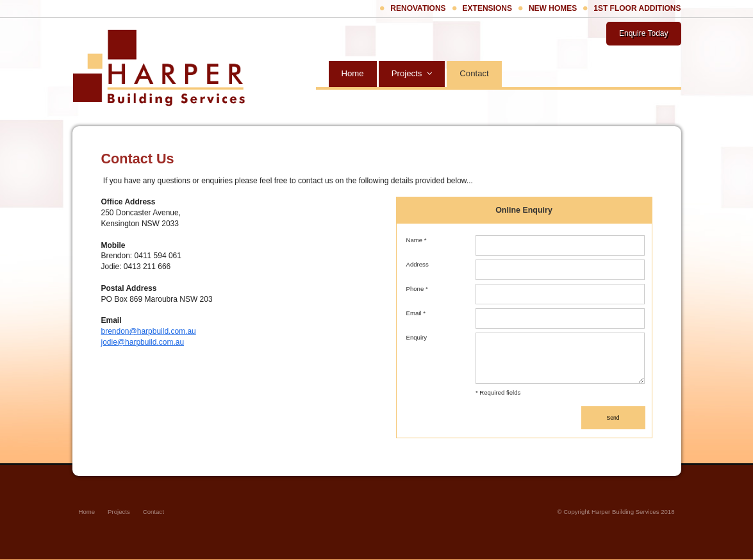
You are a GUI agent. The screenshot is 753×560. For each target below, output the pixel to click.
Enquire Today (644, 33)
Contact (153, 512)
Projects (119, 512)
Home (87, 512)
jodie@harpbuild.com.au (143, 342)
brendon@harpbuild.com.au (149, 331)
